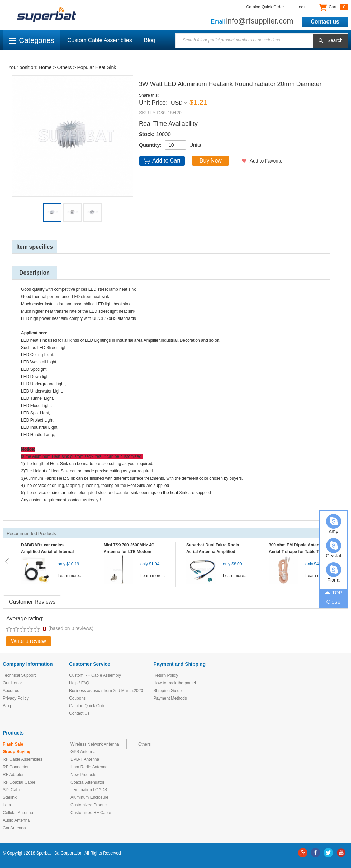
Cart (334, 7)
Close (334, 602)
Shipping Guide (168, 691)
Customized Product (89, 805)
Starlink (10, 797)
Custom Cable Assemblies (100, 40)
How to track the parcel (175, 683)
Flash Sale (13, 744)
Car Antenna (14, 828)
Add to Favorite (266, 161)
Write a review (29, 641)
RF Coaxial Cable (19, 782)
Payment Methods (170, 698)
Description (35, 273)
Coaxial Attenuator (87, 782)
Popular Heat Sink (97, 67)
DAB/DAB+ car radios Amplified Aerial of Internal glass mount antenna (47, 552)
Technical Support (19, 675)
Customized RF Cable (91, 813)
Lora (7, 805)
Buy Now (211, 161)
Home (45, 67)
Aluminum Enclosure (89, 797)
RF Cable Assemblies (23, 759)
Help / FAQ (79, 683)
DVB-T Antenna (85, 759)
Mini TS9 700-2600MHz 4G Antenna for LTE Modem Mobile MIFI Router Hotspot (131, 552)
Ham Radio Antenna (89, 767)
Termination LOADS (89, 790)
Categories (32, 40)
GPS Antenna (83, 752)
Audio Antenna (16, 820)
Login (301, 7)
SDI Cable (12, 790)
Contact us (325, 22)
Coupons (77, 698)
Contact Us (79, 713)
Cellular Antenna (18, 813)
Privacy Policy (16, 698)
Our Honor (12, 683)
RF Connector (16, 767)
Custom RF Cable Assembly (95, 675)
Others (65, 67)
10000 (163, 134)
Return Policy (166, 675)
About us (11, 691)
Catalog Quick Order (265, 7)
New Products (83, 775)
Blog (150, 40)
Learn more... (70, 576)
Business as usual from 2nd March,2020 (106, 691)
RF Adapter (13, 775)
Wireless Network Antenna (95, 744)
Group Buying (17, 752)
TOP (333, 592)
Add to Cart (166, 161)
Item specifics (35, 247)
